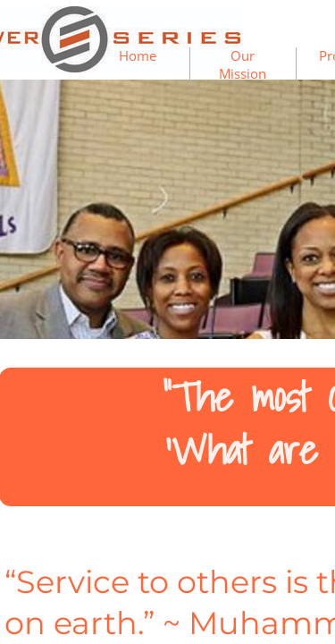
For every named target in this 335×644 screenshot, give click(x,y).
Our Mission (243, 64)
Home (138, 55)
